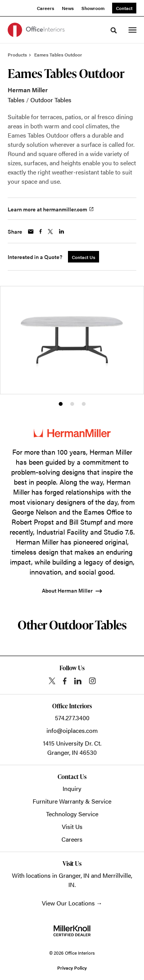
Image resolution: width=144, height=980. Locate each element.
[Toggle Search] (114, 30)
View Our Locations (68, 903)
